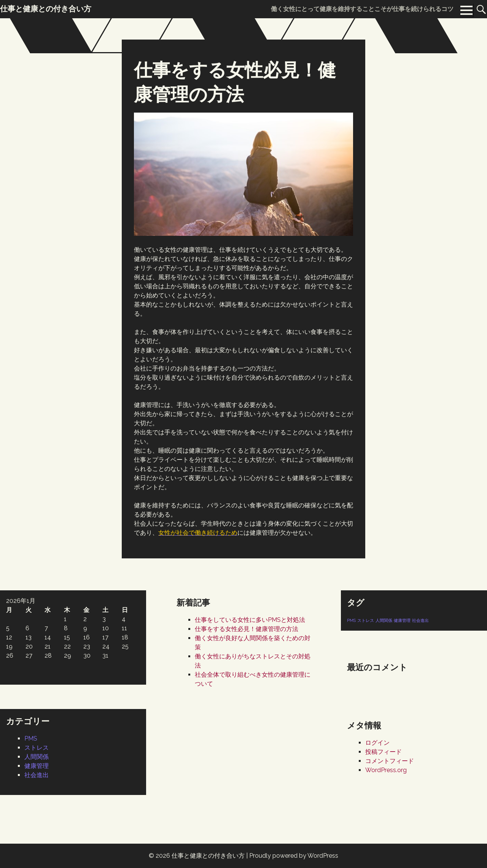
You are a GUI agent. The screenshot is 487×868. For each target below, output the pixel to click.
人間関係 (37, 757)
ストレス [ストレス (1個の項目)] (366, 620)
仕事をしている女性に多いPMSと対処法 (250, 620)
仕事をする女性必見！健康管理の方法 (247, 629)
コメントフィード (390, 761)
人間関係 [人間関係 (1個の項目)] (384, 620)
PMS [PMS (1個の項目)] (351, 620)
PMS (31, 738)
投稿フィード (384, 752)
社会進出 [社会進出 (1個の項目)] (420, 620)
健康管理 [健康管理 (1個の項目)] (402, 620)
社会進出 (37, 775)
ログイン (377, 743)
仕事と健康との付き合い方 (208, 856)
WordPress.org (386, 770)
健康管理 (37, 766)
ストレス (37, 748)
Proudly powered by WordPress (294, 856)
